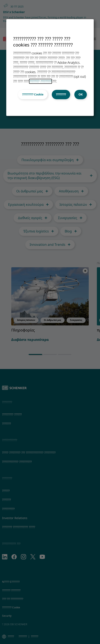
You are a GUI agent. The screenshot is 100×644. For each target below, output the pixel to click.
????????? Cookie (33, 94)
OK (81, 94)
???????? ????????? (41, 81)
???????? (61, 94)
